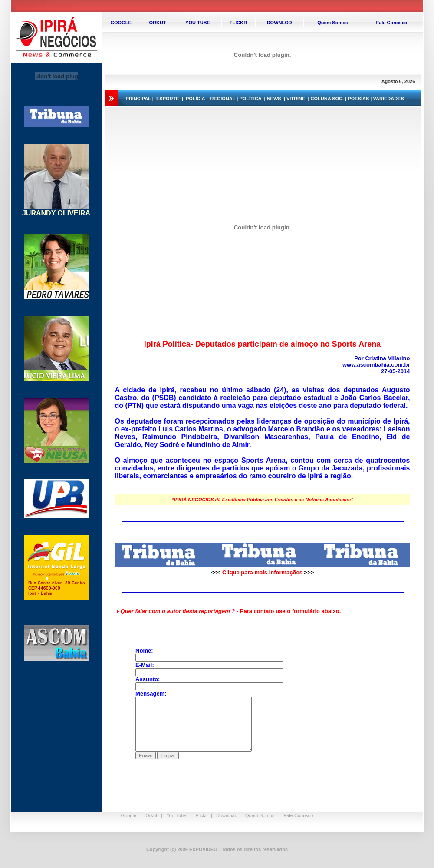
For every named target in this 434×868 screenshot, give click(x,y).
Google (129, 815)
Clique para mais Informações (262, 572)
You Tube (176, 815)
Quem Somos (260, 815)
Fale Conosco (299, 815)
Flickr (201, 815)
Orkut (151, 815)
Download (227, 815)
